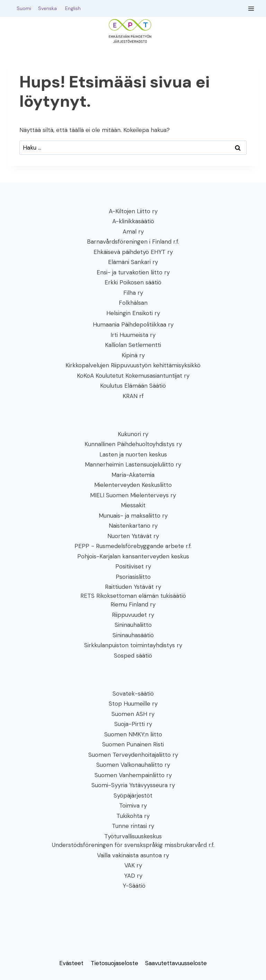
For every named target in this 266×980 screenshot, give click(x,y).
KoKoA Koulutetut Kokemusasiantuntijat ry (133, 376)
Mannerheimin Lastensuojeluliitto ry (133, 464)
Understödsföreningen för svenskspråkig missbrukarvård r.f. (133, 845)
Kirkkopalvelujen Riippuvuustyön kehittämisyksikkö (133, 365)
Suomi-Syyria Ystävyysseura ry (133, 785)
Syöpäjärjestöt (133, 795)
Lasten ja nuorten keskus (133, 454)
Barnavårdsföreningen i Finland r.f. (133, 242)
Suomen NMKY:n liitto (133, 734)
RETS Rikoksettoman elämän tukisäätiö (133, 596)
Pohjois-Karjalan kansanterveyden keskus (133, 556)
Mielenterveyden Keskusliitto (133, 485)
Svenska (51, 8)
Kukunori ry (133, 434)
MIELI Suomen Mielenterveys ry (133, 495)
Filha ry (133, 293)
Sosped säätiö (133, 656)
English (73, 8)
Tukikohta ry (133, 816)
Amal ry (133, 232)
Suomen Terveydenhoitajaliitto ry (133, 755)
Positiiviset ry (133, 566)
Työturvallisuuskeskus (133, 836)
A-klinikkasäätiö (133, 221)
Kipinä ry (133, 355)
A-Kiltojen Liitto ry (133, 211)
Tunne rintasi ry (133, 826)
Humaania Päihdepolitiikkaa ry (133, 324)
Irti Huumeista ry (133, 335)
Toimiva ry (133, 805)
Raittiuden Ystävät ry (133, 587)
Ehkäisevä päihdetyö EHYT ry (133, 252)
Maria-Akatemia (133, 475)
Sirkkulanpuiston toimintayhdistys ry (133, 645)
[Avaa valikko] (251, 8)
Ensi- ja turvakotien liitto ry (133, 272)
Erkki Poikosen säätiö (133, 282)
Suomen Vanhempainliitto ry (133, 775)
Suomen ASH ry (133, 714)
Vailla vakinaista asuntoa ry (133, 855)
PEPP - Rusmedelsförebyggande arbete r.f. (133, 546)
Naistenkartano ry (133, 526)
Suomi (23, 8)
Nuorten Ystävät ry (133, 536)
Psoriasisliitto (133, 577)
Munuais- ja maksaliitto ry (133, 516)
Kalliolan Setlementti (133, 345)
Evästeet (71, 963)
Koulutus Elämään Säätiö (133, 386)
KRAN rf (133, 396)
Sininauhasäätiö (133, 635)
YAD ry (133, 876)
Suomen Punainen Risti (133, 744)
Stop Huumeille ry (133, 704)
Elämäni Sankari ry (133, 262)
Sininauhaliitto (133, 625)
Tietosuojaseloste (114, 963)
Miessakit (133, 505)
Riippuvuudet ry (133, 615)
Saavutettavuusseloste (176, 963)
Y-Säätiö (133, 886)
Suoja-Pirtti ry (133, 724)
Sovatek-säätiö (133, 694)
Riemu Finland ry (133, 604)
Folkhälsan (133, 303)
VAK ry (133, 865)
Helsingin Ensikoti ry (133, 313)
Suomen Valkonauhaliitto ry (133, 765)
